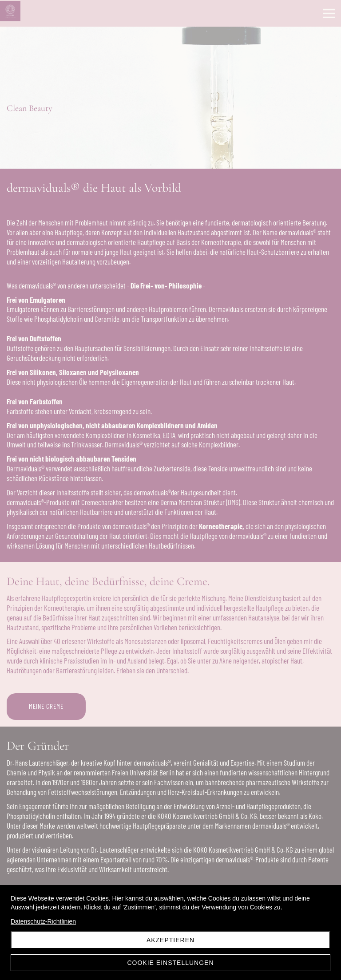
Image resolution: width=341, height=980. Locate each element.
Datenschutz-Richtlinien (43, 921)
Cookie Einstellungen (170, 963)
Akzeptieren (170, 940)
